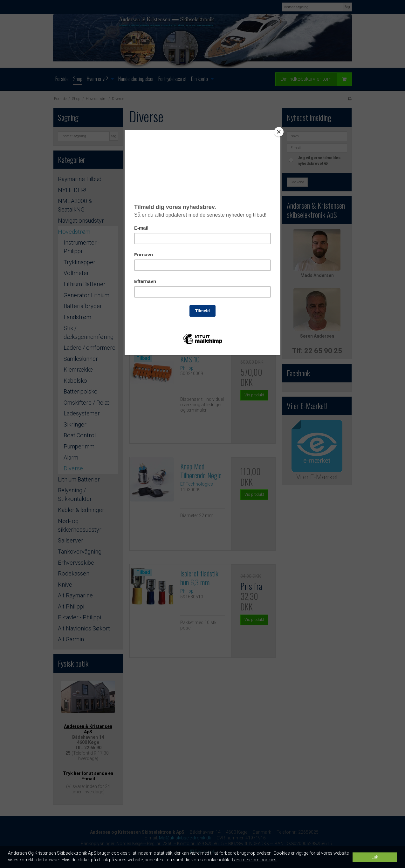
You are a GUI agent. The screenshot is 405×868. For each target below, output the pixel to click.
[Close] (279, 132)
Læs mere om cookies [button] (254, 860)
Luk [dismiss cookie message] (375, 857)
